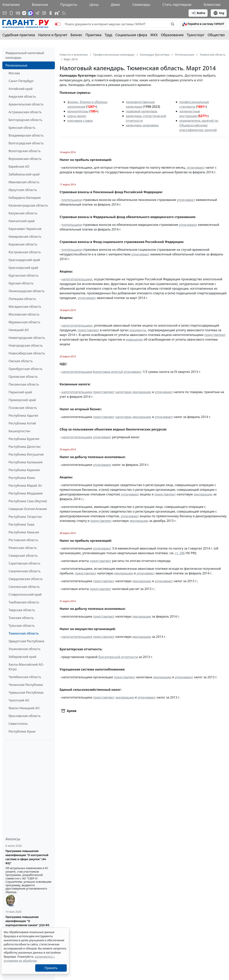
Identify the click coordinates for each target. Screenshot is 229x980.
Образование (172, 35)
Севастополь (18, 724)
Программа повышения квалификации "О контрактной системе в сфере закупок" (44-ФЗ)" (27, 857)
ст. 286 (180, 553)
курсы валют (77, 116)
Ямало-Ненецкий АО (24, 708)
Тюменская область (24, 633)
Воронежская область (25, 159)
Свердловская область (26, 579)
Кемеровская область (25, 237)
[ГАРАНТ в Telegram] (37, 13)
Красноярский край (23, 268)
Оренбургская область (25, 369)
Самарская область (23, 556)
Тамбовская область (24, 602)
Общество (216, 35)
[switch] (58, 24)
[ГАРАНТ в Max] (31, 13)
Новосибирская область (27, 353)
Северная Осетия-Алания (28, 509)
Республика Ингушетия (26, 454)
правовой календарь (142, 111)
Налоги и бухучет (53, 35)
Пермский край (20, 392)
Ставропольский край (25, 594)
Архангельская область (26, 104)
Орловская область (23, 377)
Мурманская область (24, 322)
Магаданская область (25, 307)
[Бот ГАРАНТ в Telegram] (44, 13)
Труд (108, 35)
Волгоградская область (26, 143)
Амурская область (22, 96)
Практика (93, 35)
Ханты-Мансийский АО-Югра (26, 667)
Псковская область (23, 408)
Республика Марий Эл (25, 486)
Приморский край (22, 400)
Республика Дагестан (25, 447)
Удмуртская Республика (26, 641)
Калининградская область (28, 205)
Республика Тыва (21, 524)
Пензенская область (24, 384)
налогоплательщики (77, 279)
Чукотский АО (19, 700)
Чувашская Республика (26, 692)
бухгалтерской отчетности (118, 657)
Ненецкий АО (19, 330)
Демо (116, 4)
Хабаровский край (22, 657)
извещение (134, 339)
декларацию (203, 494)
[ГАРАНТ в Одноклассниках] (51, 13)
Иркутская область (23, 190)
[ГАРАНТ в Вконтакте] (18, 13)
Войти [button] (198, 13)
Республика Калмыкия (25, 462)
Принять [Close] (51, 968)
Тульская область (22, 626)
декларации (162, 677)
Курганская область (23, 275)
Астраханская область (25, 112)
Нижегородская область (27, 338)
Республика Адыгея (23, 415)
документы (138, 330)
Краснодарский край (24, 260)
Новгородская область (26, 345)
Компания (11, 4)
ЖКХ (154, 35)
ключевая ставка (80, 121)
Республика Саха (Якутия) (28, 501)
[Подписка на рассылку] (5, 13)
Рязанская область (23, 548)
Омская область (21, 361)
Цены (94, 4)
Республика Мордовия (26, 493)
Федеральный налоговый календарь (25, 55)
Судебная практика (19, 35)
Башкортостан (19, 431)
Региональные (16, 65)
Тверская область (22, 610)
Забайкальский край (24, 174)
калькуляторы (78, 111)
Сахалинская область (25, 571)
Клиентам (212, 4)
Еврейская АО (19, 167)
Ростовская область (23, 540)
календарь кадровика (142, 125)
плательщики (72, 200)
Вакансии (40, 4)
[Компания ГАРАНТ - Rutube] (57, 13)
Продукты (69, 4)
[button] (203, 24)
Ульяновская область (25, 649)
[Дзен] (24, 13)
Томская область (21, 618)
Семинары (141, 4)
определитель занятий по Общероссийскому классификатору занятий (199, 125)
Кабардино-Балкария (25, 198)
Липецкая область (22, 299)
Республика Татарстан (25, 517)
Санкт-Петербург (21, 81)
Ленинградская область (27, 291)
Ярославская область (25, 716)
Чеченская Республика (26, 685)
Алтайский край (21, 89)
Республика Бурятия (24, 439)
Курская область (21, 283)
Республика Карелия (24, 470)
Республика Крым (22, 731)
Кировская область (23, 244)
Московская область (24, 314)
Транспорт (196, 35)
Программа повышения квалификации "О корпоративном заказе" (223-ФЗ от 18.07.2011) (27, 923)
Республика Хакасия (24, 532)
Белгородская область (25, 120)
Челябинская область (25, 677)
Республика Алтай (22, 423)
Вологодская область (25, 151)
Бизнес (76, 35)
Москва (14, 73)
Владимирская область (26, 135)
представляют (88, 330)
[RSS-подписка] (64, 13)
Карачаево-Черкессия (25, 229)
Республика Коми (22, 478)
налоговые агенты (108, 372)
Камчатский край (22, 221)
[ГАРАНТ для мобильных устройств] (11, 13)
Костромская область (25, 252)
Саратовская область (24, 563)
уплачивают (196, 167)
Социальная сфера (131, 35)
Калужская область (23, 213)
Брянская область (22, 128)
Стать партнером (177, 4)
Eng (219, 13)
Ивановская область (24, 182)
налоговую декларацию (133, 392)
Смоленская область (24, 587)
